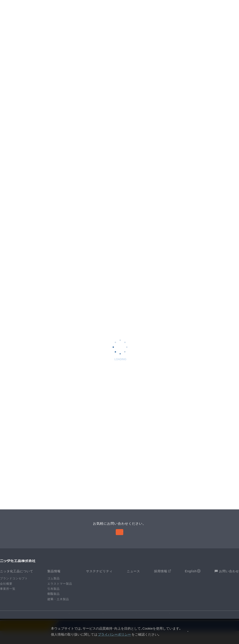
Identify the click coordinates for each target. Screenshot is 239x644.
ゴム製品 (54, 587)
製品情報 (54, 580)
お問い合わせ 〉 (120, 538)
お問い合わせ (227, 580)
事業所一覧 (8, 597)
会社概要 (6, 592)
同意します (188, 631)
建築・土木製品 (58, 608)
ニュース (133, 580)
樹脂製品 (54, 602)
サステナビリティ (99, 580)
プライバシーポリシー (98, 634)
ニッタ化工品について (17, 580)
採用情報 (162, 580)
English (193, 580)
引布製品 (54, 597)
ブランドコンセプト (14, 587)
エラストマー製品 (60, 592)
